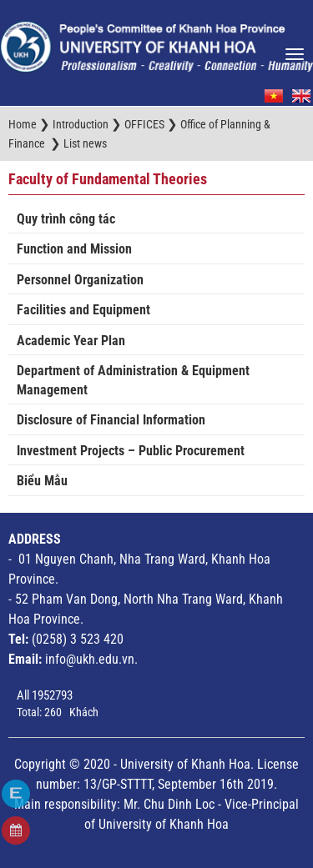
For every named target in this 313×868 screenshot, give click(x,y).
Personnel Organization (80, 280)
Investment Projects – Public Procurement (131, 451)
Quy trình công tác (66, 219)
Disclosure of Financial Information (111, 420)
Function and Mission (74, 249)
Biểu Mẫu (42, 481)
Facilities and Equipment (83, 310)
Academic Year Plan (71, 341)
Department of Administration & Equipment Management (133, 380)
